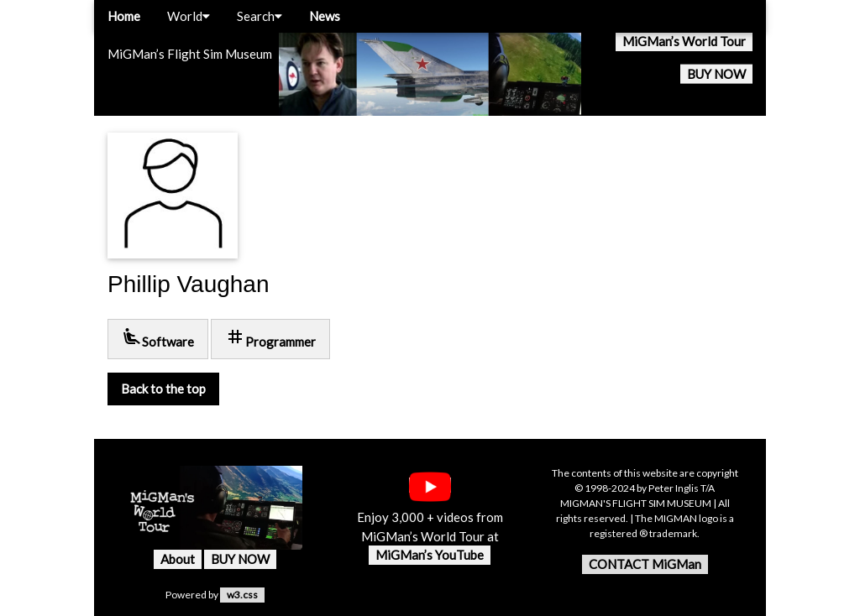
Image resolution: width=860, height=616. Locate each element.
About (178, 559)
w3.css (242, 595)
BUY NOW (716, 74)
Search (260, 16)
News (325, 16)
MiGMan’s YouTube (430, 555)
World (189, 16)
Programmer (270, 338)
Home (124, 16)
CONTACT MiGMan (645, 564)
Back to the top (163, 389)
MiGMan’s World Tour (684, 41)
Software (158, 338)
